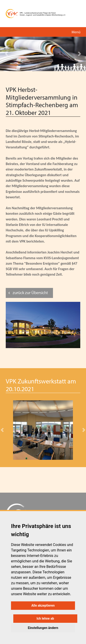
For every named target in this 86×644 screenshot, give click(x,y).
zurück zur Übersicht (30, 293)
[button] (6, 54)
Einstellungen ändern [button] (43, 628)
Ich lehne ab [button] (45, 618)
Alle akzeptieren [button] (43, 605)
